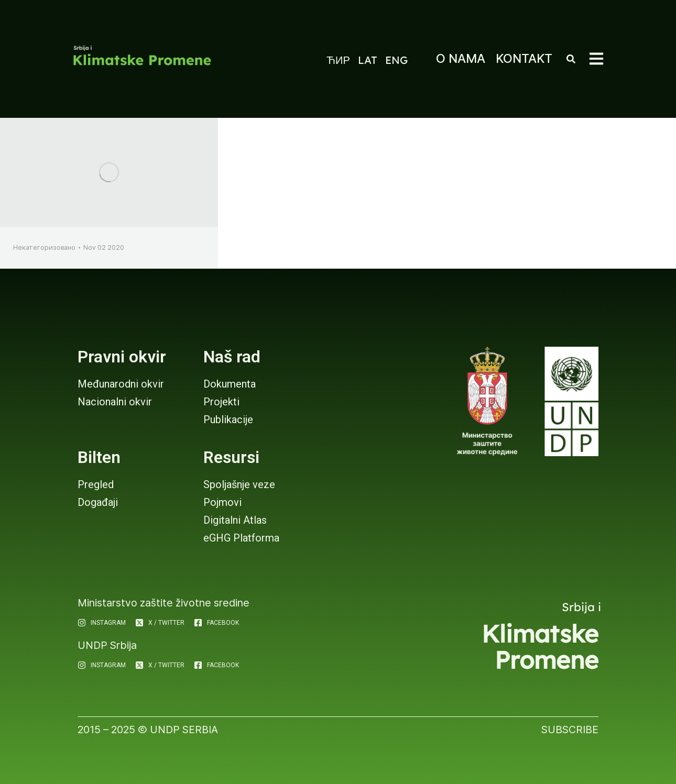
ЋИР (338, 60)
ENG (396, 60)
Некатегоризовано (44, 247)
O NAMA (461, 58)
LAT (368, 60)
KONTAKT (524, 58)
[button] (596, 59)
